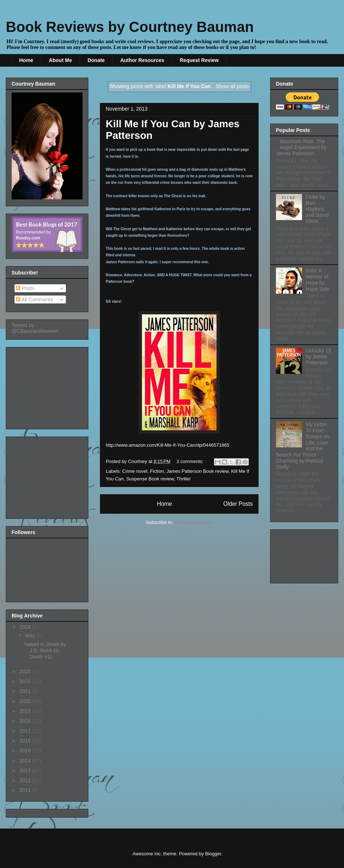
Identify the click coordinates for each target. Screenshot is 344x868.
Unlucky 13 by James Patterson (318, 357)
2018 (26, 721)
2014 (26, 761)
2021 (26, 691)
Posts (25, 288)
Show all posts (232, 86)
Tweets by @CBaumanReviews (35, 328)
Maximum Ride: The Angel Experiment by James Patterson (301, 148)
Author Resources (142, 60)
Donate (96, 60)
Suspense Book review (150, 479)
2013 (26, 770)
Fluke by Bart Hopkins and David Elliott (317, 209)
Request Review (199, 60)
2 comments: (191, 461)
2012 (26, 780)
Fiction (157, 471)
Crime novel (135, 471)
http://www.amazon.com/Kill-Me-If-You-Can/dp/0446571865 (167, 445)
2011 (26, 790)
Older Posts (238, 504)
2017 (26, 731)
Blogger (213, 854)
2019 (26, 711)
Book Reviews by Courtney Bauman (130, 27)
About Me (60, 60)
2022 (26, 681)
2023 (26, 671)
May (31, 636)
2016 (26, 741)
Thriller (184, 479)
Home (26, 60)
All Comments (34, 299)
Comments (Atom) (194, 522)
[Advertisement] (48, 386)
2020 (26, 701)
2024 (26, 627)
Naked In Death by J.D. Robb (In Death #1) (45, 650)
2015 (26, 751)
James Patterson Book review (198, 471)
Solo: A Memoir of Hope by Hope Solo (318, 280)
